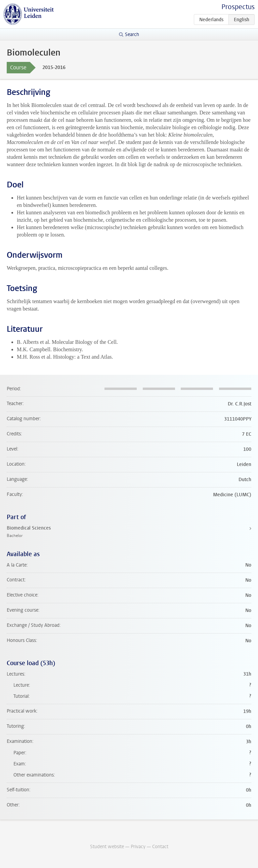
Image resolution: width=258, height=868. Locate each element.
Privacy (138, 847)
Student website (107, 847)
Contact (160, 847)
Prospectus (238, 7)
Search (132, 34)
